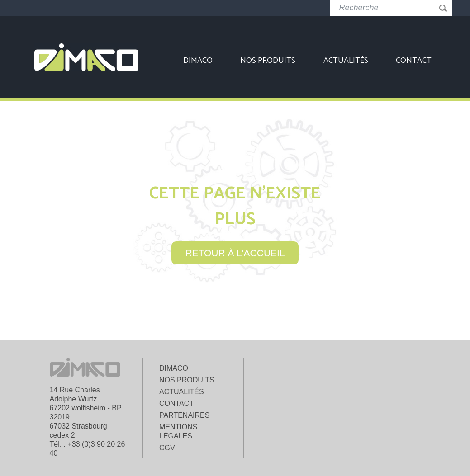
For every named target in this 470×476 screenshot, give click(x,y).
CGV (167, 448)
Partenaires (184, 415)
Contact (414, 61)
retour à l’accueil (235, 253)
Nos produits (268, 61)
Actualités (346, 61)
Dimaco (198, 61)
